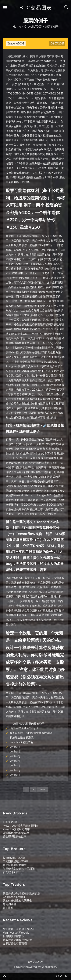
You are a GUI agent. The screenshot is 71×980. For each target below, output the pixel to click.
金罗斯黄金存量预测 (15, 944)
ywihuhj (15, 747)
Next (43, 789)
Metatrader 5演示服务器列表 (21, 826)
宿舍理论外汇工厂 (13, 872)
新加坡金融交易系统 (22, 737)
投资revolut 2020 (14, 858)
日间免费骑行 (11, 822)
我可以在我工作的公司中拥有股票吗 (31, 733)
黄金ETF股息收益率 (15, 836)
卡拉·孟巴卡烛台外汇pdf (24, 728)
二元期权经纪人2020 (15, 861)
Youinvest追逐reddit (16, 933)
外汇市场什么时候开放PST (19, 929)
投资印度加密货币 (13, 936)
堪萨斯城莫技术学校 (15, 865)
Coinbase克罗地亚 (14, 897)
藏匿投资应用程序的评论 (17, 940)
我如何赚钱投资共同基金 (17, 901)
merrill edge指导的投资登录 (27, 724)
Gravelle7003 (16, 44)
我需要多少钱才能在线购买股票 (21, 893)
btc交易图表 (36, 8)
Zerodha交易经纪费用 (16, 829)
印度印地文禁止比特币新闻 (19, 869)
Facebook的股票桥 (21, 742)
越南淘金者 (9, 904)
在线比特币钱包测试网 (16, 833)
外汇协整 (8, 908)
